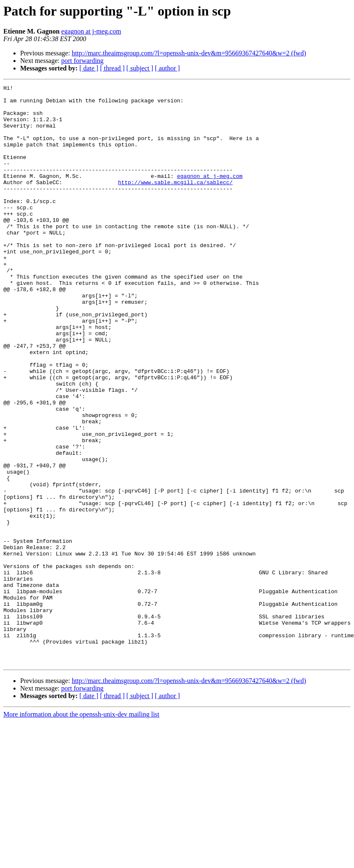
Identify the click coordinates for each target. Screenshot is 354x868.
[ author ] (168, 68)
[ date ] (89, 68)
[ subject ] (140, 68)
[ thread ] (112, 68)
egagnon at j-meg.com (91, 31)
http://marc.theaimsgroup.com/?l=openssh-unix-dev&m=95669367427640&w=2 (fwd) (189, 53)
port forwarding (83, 61)
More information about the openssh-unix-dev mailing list (81, 830)
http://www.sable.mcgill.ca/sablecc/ (175, 202)
